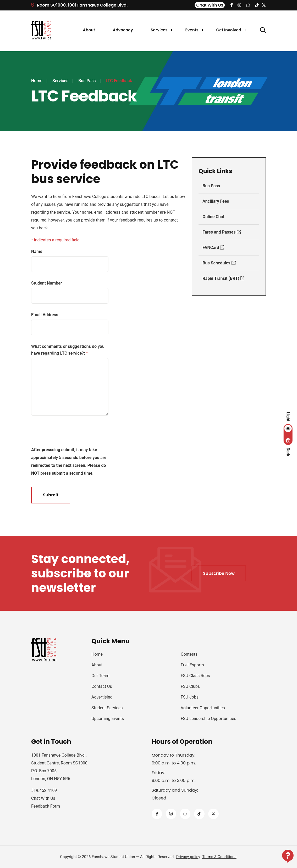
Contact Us (102, 686)
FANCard (213, 248)
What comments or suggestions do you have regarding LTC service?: (68, 350)
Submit (51, 495)
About (89, 30)
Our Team (100, 676)
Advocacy (123, 30)
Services (159, 30)
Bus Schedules (219, 263)
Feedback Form (46, 806)
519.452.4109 (44, 790)
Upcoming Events (108, 719)
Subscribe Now (219, 573)
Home (37, 81)
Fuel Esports (192, 665)
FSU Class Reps (195, 676)
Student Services (107, 708)
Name (37, 251)
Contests (189, 654)
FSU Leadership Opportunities (208, 719)
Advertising (102, 697)
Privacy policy (188, 857)
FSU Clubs (190, 686)
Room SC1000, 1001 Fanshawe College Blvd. (79, 5)
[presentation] (61, 433)
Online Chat (213, 217)
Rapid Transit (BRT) (223, 278)
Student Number (47, 283)
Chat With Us (210, 5)
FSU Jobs (190, 697)
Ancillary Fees (216, 201)
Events (192, 30)
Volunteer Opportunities (203, 708)
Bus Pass (87, 81)
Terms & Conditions (219, 857)
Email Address (45, 315)
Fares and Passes (222, 232)
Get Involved (229, 30)
